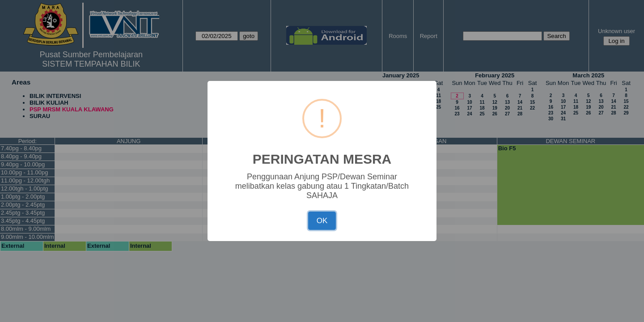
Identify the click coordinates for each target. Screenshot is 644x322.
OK (322, 221)
